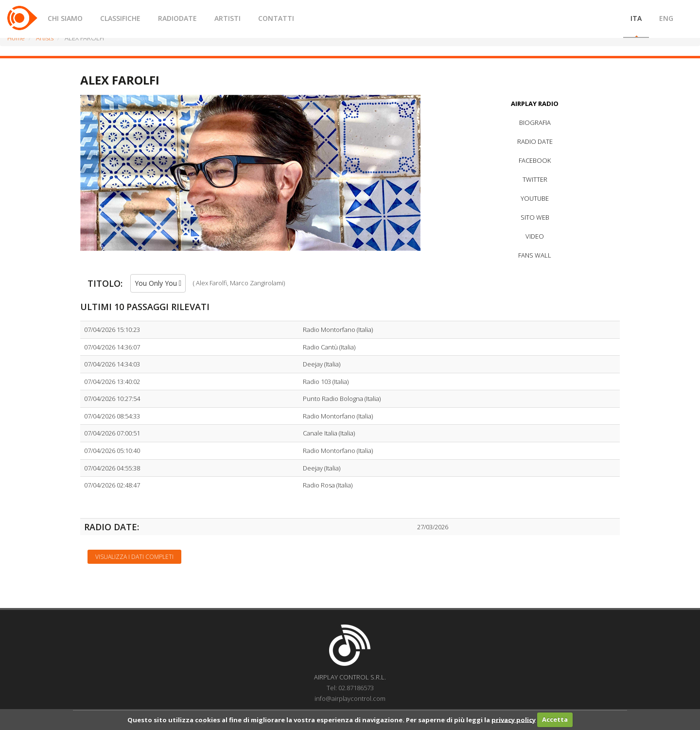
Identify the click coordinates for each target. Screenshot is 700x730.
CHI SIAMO (65, 18)
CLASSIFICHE (120, 18)
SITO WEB (535, 217)
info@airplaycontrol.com (350, 698)
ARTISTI (227, 18)
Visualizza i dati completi (134, 557)
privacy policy (514, 719)
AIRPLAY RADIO (535, 104)
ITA (636, 18)
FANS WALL (535, 255)
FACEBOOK (535, 160)
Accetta (555, 719)
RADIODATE (177, 18)
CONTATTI (276, 18)
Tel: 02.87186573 (350, 688)
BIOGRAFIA (535, 122)
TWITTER (535, 179)
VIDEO (535, 236)
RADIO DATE (535, 141)
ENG (666, 18)
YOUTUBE (535, 198)
